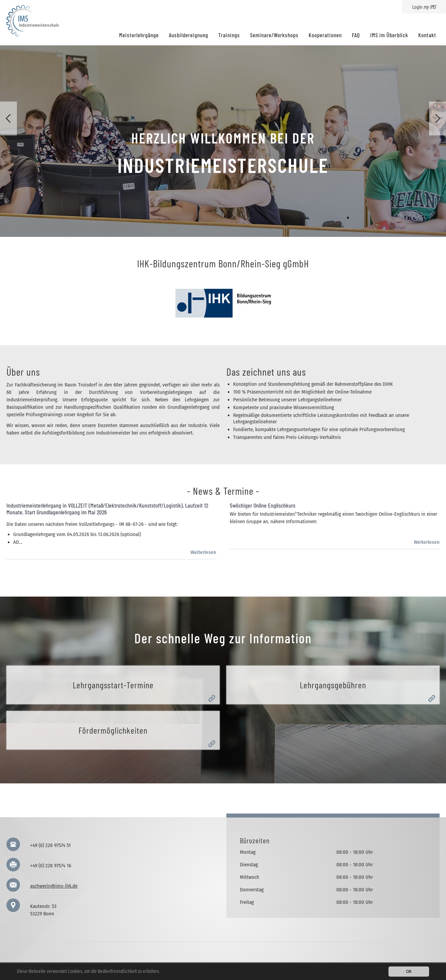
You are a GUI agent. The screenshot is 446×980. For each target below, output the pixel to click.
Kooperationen (325, 35)
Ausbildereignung (188, 35)
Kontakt (427, 35)
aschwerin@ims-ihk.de (54, 886)
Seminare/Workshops (274, 35)
